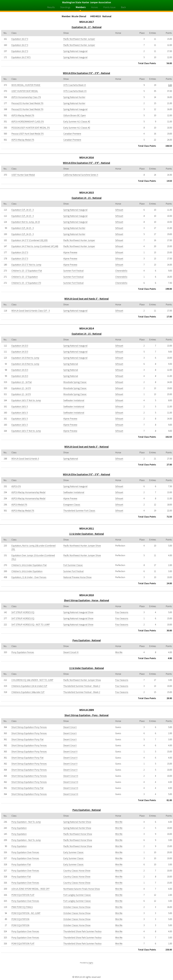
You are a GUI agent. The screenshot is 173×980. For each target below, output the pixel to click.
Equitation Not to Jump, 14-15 (26, 222)
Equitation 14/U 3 (20, 407)
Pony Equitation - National (87, 640)
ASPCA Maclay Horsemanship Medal (28, 492)
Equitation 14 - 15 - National (87, 198)
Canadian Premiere (72, 134)
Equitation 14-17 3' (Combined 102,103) (29, 240)
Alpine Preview (70, 252)
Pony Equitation (19, 828)
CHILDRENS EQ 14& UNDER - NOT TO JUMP (32, 680)
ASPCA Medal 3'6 (19, 505)
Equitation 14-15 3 (20, 346)
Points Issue (109, 7)
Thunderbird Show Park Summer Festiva (82, 931)
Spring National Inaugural (75, 51)
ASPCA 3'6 (16, 486)
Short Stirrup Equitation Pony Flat (27, 739)
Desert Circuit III (71, 652)
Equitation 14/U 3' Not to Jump (26, 400)
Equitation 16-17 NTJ (21, 57)
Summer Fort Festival (73, 271)
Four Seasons (122, 612)
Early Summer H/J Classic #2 (77, 122)
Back (123, 7)
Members (81, 7)
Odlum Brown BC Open (75, 115)
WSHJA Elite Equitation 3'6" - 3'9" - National (86, 73)
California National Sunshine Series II (81, 175)
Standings (65, 7)
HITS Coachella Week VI (75, 85)
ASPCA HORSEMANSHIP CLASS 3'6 (28, 122)
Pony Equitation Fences (23, 652)
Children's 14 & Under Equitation (27, 571)
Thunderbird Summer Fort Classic (79, 511)
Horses (94, 7)
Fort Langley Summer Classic (77, 895)
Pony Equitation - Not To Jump (26, 822)
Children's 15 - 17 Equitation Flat (27, 271)
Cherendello (121, 271)
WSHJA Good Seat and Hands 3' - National (86, 299)
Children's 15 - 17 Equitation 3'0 (26, 283)
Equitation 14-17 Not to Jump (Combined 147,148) (35, 246)
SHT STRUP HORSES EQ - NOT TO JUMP (31, 625)
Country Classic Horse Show (77, 871)
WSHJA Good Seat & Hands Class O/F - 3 (31, 311)
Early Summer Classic (73, 852)
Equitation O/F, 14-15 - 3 (23, 210)
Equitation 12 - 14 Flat (22, 382)
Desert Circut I (70, 727)
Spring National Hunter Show (77, 822)
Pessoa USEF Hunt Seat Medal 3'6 (27, 134)
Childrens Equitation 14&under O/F (28, 692)
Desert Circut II (70, 752)
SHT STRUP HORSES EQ (23, 612)
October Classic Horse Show (77, 907)
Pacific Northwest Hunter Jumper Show (82, 546)
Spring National (71, 364)
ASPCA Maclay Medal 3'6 (23, 115)
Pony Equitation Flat (21, 864)
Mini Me (119, 652)
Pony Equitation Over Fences (25, 852)
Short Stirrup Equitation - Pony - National (86, 715)
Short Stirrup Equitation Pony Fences (29, 727)
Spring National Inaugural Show (78, 612)
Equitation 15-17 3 (20, 252)
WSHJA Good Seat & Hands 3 (25, 459)
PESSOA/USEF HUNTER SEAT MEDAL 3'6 (30, 128)
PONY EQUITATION (20, 919)
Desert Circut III (71, 776)
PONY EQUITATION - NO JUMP (26, 913)
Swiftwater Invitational (74, 400)
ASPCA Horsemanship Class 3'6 (26, 97)
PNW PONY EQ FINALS (22, 907)
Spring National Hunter (74, 97)
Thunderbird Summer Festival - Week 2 (82, 686)
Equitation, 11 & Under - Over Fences (29, 577)
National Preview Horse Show (77, 577)
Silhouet (119, 210)
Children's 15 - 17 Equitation (25, 277)
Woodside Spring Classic (75, 382)
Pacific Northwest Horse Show (78, 834)
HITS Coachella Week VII (75, 91)
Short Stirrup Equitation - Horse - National (86, 600)
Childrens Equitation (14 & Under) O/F (29, 686)
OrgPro (91, 963)
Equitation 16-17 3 (20, 39)
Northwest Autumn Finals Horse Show (82, 889)
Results (51, 7)
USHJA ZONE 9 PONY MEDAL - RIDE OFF (30, 889)
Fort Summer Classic (73, 565)
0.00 (170, 85)
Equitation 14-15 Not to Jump (25, 358)
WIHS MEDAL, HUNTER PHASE (26, 85)
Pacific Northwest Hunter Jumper (79, 39)
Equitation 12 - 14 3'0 (21, 388)
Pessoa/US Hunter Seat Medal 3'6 (27, 103)
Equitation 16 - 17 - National (87, 27)
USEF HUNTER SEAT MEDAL (25, 91)
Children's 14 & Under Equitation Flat (29, 565)
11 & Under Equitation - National (87, 534)
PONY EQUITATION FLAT (23, 895)
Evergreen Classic (72, 505)
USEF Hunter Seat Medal (23, 175)
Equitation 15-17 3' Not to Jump (26, 265)
